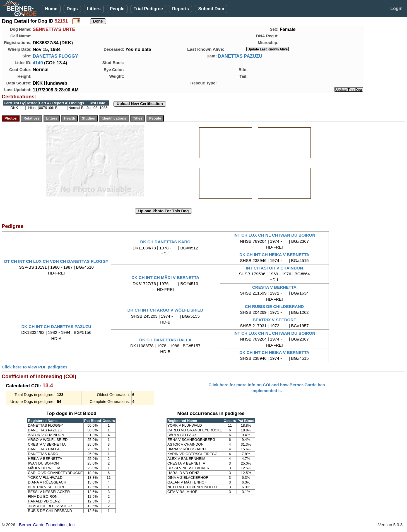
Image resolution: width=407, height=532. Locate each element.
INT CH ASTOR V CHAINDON (274, 268)
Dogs (72, 9)
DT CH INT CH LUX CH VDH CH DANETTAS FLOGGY (56, 261)
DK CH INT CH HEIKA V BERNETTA (274, 255)
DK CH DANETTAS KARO (165, 242)
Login (396, 8)
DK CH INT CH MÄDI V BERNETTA (165, 277)
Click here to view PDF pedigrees (35, 367)
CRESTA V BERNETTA (274, 287)
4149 (38, 63)
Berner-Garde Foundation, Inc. (47, 525)
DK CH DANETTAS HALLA (165, 340)
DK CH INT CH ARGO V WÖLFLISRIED (165, 310)
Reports (180, 9)
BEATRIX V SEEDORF (274, 320)
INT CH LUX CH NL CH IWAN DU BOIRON (274, 235)
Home (51, 9)
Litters (94, 9)
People (117, 9)
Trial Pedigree (148, 9)
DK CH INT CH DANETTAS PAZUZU (56, 326)
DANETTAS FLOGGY (55, 56)
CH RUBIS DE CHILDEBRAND (274, 306)
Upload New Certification (140, 104)
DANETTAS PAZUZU (240, 56)
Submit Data (211, 9)
